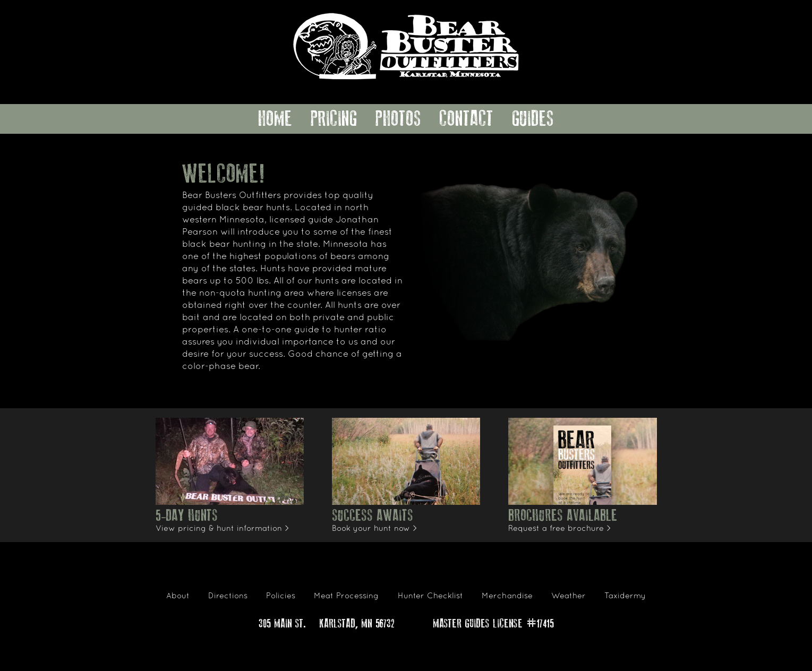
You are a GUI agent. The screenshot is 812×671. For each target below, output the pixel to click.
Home (275, 119)
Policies (281, 596)
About (178, 596)
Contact (466, 119)
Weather (569, 596)
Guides (533, 119)
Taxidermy (625, 596)
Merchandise (507, 596)
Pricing (334, 119)
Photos (398, 119)
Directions (228, 596)
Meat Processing (346, 596)
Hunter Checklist (430, 596)
